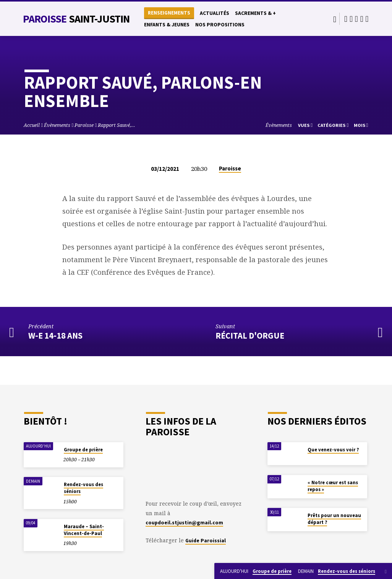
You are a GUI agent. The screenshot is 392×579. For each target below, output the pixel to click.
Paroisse (76, 19)
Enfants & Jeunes (167, 25)
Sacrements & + (255, 13)
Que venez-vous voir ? (333, 450)
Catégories (333, 125)
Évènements (57, 125)
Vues (305, 125)
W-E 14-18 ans (55, 336)
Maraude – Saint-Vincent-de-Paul (84, 530)
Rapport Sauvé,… (117, 125)
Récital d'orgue (250, 336)
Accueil (32, 125)
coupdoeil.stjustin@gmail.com (184, 523)
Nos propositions (220, 25)
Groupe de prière (83, 450)
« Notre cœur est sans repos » (333, 486)
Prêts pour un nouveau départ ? (334, 519)
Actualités (215, 13)
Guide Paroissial (206, 541)
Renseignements (169, 13)
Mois (361, 125)
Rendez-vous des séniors (83, 488)
